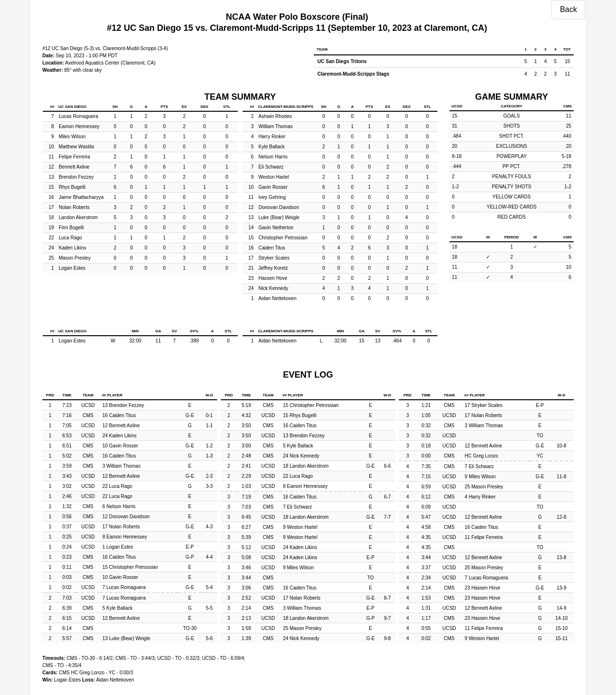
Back (568, 9)
